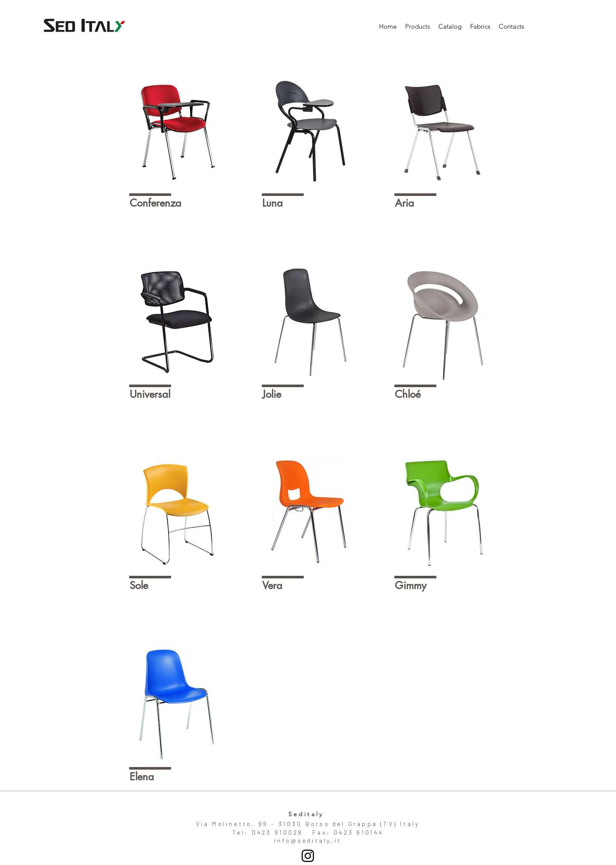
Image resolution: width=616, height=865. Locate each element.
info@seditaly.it (308, 840)
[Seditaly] (308, 856)
